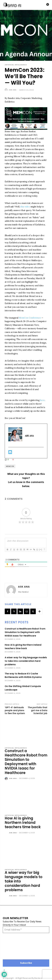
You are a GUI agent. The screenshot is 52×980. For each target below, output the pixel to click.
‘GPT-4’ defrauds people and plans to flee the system (15, 710)
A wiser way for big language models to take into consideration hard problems (26, 661)
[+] (41, 549)
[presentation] (14, 946)
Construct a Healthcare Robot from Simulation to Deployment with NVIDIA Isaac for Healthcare (25, 632)
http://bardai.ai (23, 592)
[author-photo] (7, 779)
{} (37, 549)
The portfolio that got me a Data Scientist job (38, 710)
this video (25, 207)
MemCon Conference (30, 318)
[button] (26, 118)
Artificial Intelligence (16, 65)
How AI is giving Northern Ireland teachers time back (23, 647)
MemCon (10, 466)
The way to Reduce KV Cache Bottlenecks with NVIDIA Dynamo (23, 675)
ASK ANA (13, 90)
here (42, 400)
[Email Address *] (26, 930)
